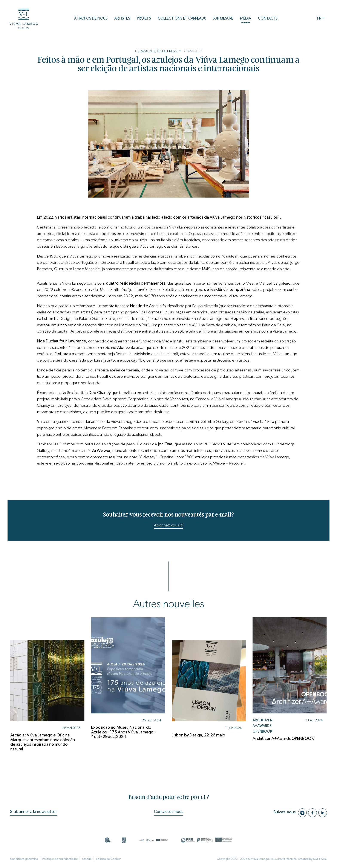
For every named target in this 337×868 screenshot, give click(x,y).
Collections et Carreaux (182, 18)
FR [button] (319, 18)
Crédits (87, 859)
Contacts (268, 18)
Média (246, 20)
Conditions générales (24, 859)
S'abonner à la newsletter (34, 812)
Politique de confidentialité (60, 859)
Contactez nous (168, 812)
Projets (144, 18)
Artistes (122, 18)
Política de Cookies (109, 859)
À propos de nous (91, 18)
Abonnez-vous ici (168, 525)
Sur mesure (223, 18)
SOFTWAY (320, 859)
